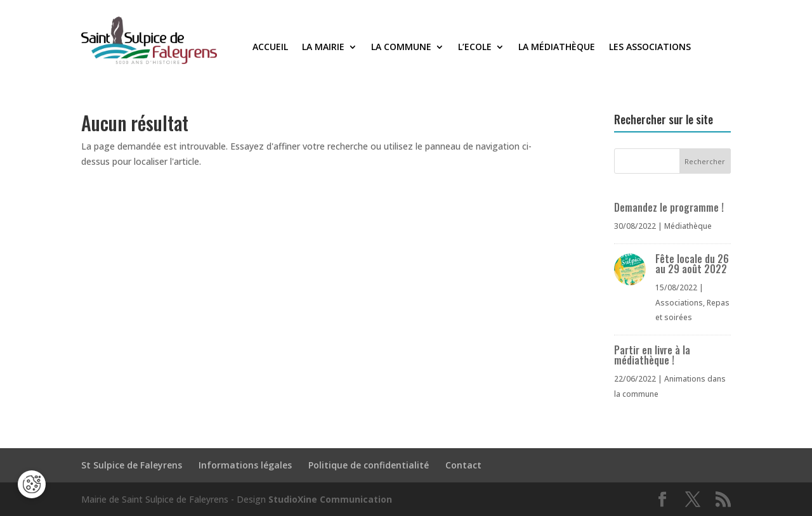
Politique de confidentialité (369, 465)
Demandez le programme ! (669, 207)
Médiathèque (688, 226)
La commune (401, 48)
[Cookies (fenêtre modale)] (32, 484)
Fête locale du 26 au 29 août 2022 (692, 264)
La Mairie (323, 48)
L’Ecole (475, 48)
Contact (463, 465)
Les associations (650, 48)
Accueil (270, 48)
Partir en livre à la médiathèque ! (652, 355)
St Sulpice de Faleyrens (132, 465)
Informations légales (245, 465)
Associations (679, 303)
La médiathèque (557, 48)
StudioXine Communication (330, 499)
